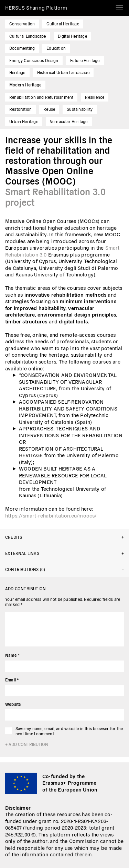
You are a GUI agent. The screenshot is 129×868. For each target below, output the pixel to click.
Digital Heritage (72, 36)
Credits (14, 537)
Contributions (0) (25, 569)
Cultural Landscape (28, 36)
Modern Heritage (25, 85)
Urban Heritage (24, 121)
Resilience (95, 97)
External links (22, 553)
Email (12, 680)
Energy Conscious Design (34, 60)
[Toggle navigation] (119, 5)
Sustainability (80, 109)
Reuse (49, 109)
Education (56, 48)
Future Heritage (85, 60)
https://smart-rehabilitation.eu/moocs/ (51, 515)
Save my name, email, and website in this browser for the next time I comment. (69, 731)
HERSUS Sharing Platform (36, 7)
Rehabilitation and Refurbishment (41, 97)
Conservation (22, 23)
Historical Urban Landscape (63, 72)
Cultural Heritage (63, 23)
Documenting (22, 48)
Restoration (20, 109)
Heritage (17, 72)
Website (13, 704)
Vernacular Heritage (69, 121)
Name (12, 655)
